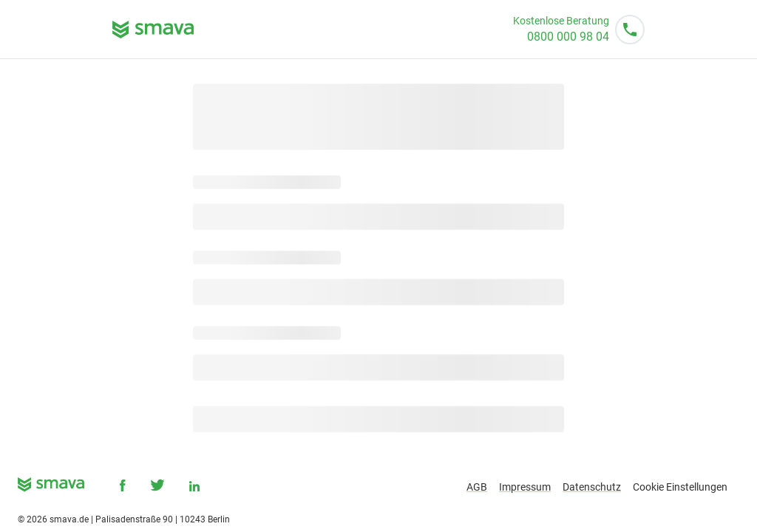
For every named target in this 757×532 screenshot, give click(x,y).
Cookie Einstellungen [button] (680, 487)
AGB (477, 487)
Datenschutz (592, 487)
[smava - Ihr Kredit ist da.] (51, 487)
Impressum (525, 487)
